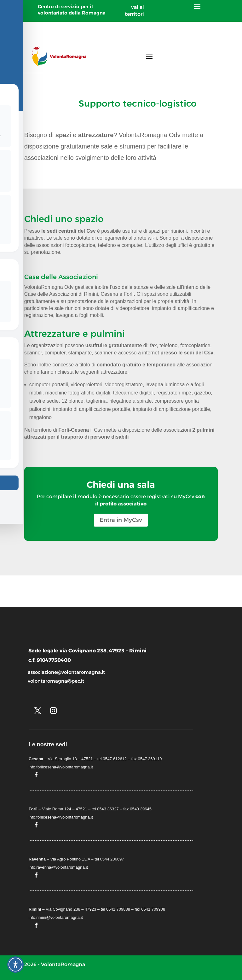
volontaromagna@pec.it (56, 681)
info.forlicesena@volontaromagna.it (61, 767)
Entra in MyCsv (121, 520)
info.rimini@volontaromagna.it (56, 917)
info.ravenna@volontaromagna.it (58, 867)
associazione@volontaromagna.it (66, 672)
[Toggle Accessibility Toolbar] (15, 965)
